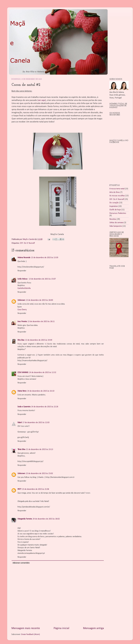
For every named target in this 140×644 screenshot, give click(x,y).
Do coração (114, 203)
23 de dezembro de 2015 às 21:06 (36, 489)
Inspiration (114, 206)
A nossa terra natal (117, 189)
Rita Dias (21, 340)
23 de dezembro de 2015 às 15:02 (39, 474)
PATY (19, 489)
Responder (22, 271)
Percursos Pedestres (118, 213)
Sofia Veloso (23, 279)
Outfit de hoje (115, 210)
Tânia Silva (21, 449)
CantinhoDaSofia (24, 288)
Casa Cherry (22, 310)
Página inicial (61, 628)
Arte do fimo (115, 192)
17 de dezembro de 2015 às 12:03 (36, 423)
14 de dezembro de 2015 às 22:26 (45, 407)
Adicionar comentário (21, 563)
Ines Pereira (22, 322)
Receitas (113, 219)
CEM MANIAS (23, 373)
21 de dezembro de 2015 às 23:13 (39, 449)
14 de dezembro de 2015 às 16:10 (41, 391)
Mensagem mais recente (26, 628)
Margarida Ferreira (25, 519)
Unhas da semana (116, 223)
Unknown (21, 300)
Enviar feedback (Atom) (31, 634)
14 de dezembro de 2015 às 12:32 (43, 373)
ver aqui (42, 100)
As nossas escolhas (117, 196)
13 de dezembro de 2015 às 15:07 (42, 279)
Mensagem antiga (93, 628)
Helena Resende (24, 258)
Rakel (20, 423)
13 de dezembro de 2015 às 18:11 (41, 322)
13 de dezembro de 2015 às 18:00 (39, 300)
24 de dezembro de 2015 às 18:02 (46, 519)
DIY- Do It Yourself (27, 243)
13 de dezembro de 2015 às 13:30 (45, 258)
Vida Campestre (116, 226)
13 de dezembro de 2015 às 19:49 (39, 340)
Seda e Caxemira (24, 407)
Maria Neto (22, 391)
